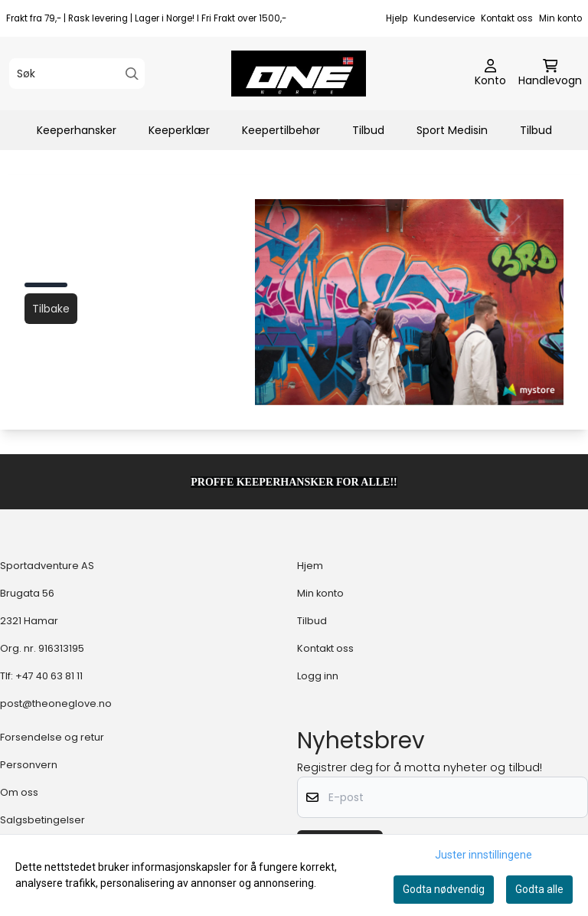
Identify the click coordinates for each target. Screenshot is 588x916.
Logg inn (318, 676)
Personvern (29, 765)
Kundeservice (444, 18)
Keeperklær (179, 130)
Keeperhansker (77, 130)
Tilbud (368, 130)
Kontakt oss (507, 18)
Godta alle (539, 889)
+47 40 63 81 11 (49, 676)
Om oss (19, 792)
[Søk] (77, 74)
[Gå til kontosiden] (490, 74)
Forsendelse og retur (52, 737)
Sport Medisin (452, 130)
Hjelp (397, 18)
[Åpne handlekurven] (550, 74)
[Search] (132, 74)
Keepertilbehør (281, 130)
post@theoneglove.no (56, 703)
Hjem (310, 566)
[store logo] (299, 74)
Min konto (560, 18)
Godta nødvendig (444, 889)
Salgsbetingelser (42, 820)
